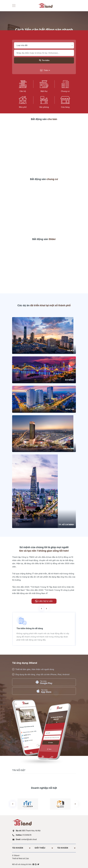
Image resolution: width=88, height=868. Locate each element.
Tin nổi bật (19, 770)
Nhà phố (23, 107)
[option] (42, 629)
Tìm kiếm (44, 60)
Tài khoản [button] (21, 848)
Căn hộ (23, 91)
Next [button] (46, 609)
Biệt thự (44, 91)
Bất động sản (44, 119)
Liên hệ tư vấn (46, 601)
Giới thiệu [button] (44, 848)
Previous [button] (41, 609)
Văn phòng (44, 107)
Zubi (27, 858)
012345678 (24, 835)
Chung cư (65, 91)
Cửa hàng (65, 107)
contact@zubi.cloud (26, 839)
